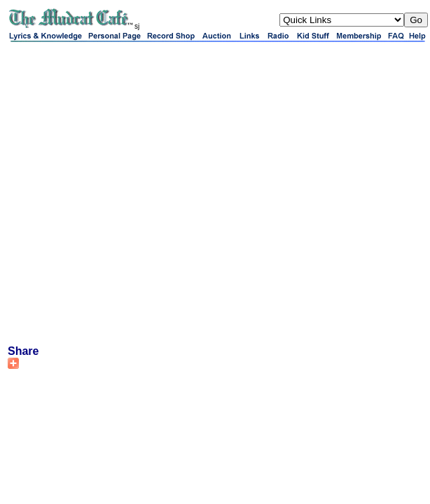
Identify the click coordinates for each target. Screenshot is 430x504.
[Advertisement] (145, 193)
